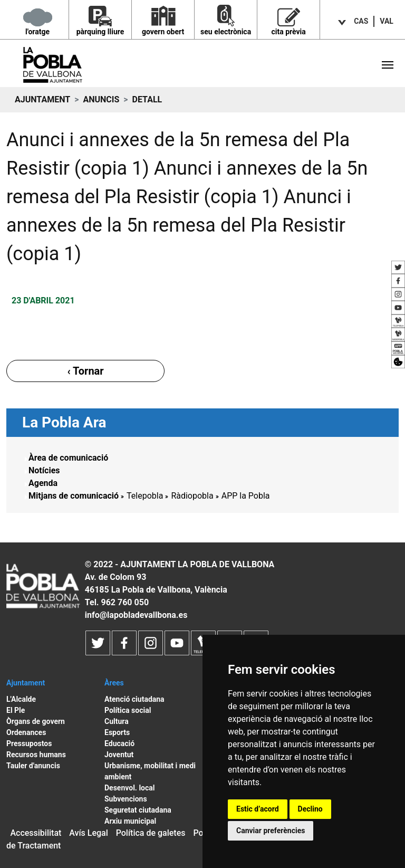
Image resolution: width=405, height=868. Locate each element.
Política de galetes (151, 833)
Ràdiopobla (192, 496)
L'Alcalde (21, 699)
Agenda (43, 483)
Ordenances (26, 732)
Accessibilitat (36, 833)
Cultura (117, 721)
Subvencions (126, 799)
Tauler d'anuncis (33, 766)
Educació (119, 743)
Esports (117, 732)
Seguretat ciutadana (138, 810)
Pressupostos (29, 743)
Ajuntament (42, 99)
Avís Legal (89, 833)
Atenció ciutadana (134, 699)
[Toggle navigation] (388, 65)
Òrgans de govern (36, 721)
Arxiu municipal (130, 821)
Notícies (44, 470)
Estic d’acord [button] (258, 809)
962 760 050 (125, 602)
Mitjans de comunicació (74, 496)
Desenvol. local (130, 788)
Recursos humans (36, 755)
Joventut (119, 755)
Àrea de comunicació (68, 458)
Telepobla (145, 496)
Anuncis (101, 99)
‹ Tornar (85, 371)
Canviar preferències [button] (271, 831)
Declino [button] (310, 809)
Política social (128, 710)
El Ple (16, 710)
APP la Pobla (246, 496)
